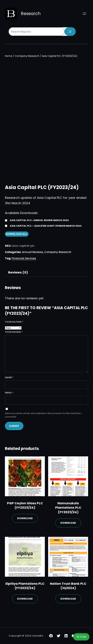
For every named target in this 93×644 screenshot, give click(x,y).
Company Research (27, 56)
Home (9, 56)
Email (9, 393)
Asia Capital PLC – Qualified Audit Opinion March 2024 (46, 226)
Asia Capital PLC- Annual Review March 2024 (39, 220)
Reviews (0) (18, 272)
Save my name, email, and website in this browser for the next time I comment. (43, 415)
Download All (17, 234)
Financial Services (24, 258)
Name (9, 377)
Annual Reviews (33, 252)
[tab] (18, 272)
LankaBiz (38, 636)
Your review (14, 332)
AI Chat (81, 637)
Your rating (14, 322)
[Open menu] (84, 14)
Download (25, 518)
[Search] (70, 32)
